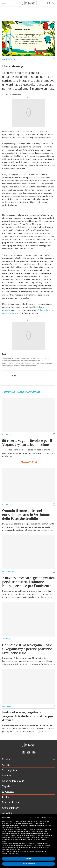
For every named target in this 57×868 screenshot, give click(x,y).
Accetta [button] (28, 859)
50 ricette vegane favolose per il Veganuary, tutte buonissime (27, 443)
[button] (54, 59)
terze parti (33, 829)
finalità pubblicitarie (8, 837)
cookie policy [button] (16, 827)
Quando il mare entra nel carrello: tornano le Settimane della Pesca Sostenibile (26, 515)
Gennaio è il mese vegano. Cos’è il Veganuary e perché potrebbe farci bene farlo (27, 649)
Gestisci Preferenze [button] (28, 864)
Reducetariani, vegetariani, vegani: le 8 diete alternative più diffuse (28, 716)
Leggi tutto (49, 530)
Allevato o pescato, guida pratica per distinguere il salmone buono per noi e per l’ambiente (28, 582)
